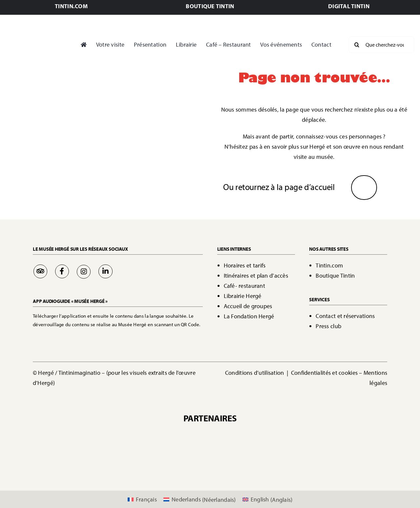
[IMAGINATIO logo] (248, 434)
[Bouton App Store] (55, 337)
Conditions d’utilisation (255, 373)
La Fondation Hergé (249, 316)
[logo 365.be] (210, 459)
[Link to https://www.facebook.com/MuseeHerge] (62, 271)
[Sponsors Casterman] (155, 434)
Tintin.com (329, 265)
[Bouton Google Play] (105, 337)
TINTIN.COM (71, 6)
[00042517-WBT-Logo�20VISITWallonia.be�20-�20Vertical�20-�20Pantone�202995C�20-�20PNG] (125, 459)
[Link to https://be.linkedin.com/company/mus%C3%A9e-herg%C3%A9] (105, 271)
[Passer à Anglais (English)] (268, 500)
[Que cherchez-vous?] (381, 45)
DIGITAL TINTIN (349, 6)
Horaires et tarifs (245, 265)
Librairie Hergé (243, 296)
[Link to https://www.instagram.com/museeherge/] (84, 272)
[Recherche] (357, 45)
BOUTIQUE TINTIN (210, 6)
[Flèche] (364, 185)
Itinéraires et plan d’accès (256, 275)
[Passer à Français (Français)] (142, 500)
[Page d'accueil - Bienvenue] (37, 45)
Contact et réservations (345, 316)
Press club (328, 326)
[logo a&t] (295, 459)
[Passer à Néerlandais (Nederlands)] (200, 500)
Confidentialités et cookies (324, 373)
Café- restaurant (244, 286)
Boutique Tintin (335, 275)
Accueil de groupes (248, 306)
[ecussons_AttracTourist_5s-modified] (252, 459)
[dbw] (168, 459)
